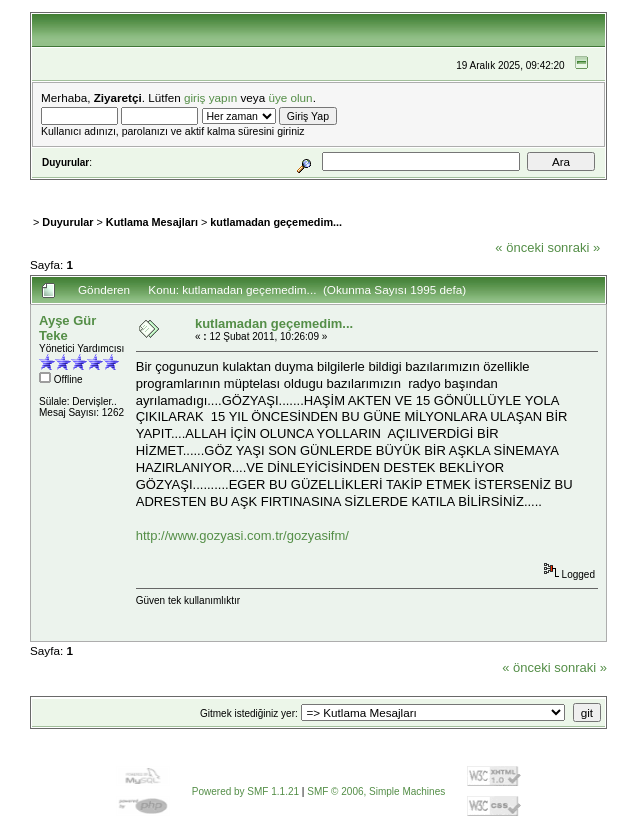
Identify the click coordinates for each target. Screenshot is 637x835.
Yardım (148, 187)
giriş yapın (210, 97)
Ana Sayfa (86, 187)
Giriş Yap (349, 187)
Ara (186, 187)
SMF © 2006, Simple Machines (376, 791)
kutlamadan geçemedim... (276, 222)
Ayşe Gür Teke (67, 328)
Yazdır (572, 268)
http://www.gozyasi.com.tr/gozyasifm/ (242, 535)
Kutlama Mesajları (152, 222)
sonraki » (573, 247)
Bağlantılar (284, 187)
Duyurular (67, 222)
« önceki (519, 247)
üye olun (290, 97)
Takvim (224, 187)
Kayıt (395, 187)
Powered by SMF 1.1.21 (245, 791)
